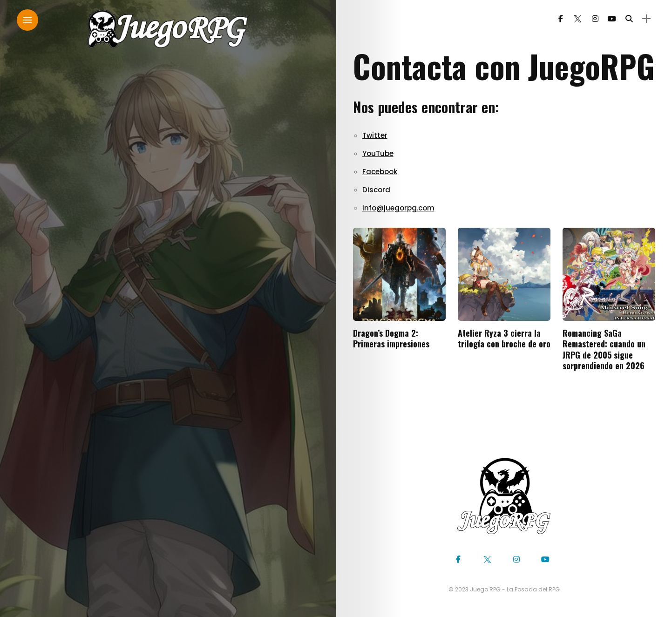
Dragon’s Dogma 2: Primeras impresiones (391, 338)
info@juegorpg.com (398, 208)
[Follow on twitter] (577, 19)
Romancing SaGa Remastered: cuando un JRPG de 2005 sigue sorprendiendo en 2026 (604, 349)
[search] (629, 19)
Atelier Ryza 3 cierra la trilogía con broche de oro (504, 338)
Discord (376, 190)
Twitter (375, 135)
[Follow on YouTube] (612, 19)
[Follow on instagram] (595, 19)
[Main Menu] (27, 20)
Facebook (380, 172)
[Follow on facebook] (561, 19)
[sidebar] (646, 19)
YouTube (378, 153)
